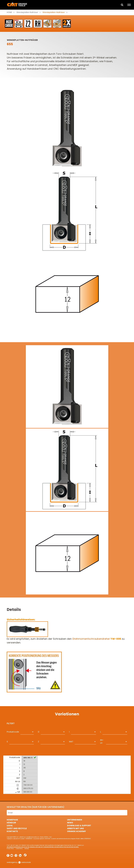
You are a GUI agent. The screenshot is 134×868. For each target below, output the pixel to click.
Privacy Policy (10, 849)
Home (9, 12)
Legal (10, 826)
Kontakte (12, 831)
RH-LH (102, 742)
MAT (71, 742)
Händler (11, 823)
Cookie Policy (19, 849)
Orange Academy (76, 831)
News (70, 823)
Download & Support (79, 826)
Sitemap (27, 849)
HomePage (12, 820)
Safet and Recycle (17, 828)
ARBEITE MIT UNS (75, 828)
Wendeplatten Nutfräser (27, 12)
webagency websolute (19, 862)
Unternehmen (75, 820)
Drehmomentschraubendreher (97, 639)
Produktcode (13, 732)
